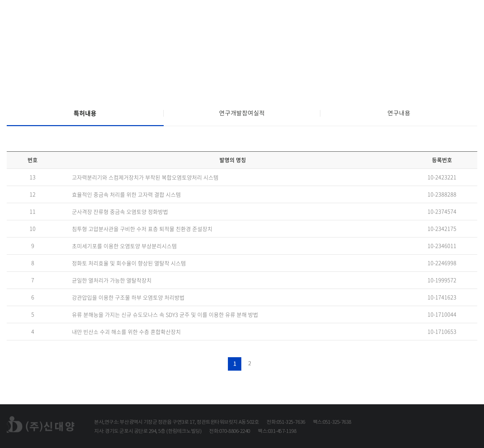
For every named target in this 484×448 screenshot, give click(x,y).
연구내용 (399, 113)
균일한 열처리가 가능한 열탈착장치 (112, 281)
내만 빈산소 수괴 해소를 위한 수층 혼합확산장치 (126, 332)
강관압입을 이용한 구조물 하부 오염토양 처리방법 (128, 298)
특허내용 (85, 113)
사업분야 (327, 16)
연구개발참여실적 (242, 113)
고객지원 (448, 16)
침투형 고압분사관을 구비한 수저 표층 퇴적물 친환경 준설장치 (142, 229)
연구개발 (387, 16)
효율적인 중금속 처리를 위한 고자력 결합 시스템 (126, 195)
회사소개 (266, 16)
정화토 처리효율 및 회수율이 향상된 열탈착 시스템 (129, 263)
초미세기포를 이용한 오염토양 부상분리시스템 (124, 246)
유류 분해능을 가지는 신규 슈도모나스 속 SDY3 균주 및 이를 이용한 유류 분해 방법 (165, 315)
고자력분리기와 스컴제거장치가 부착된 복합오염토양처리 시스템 (145, 178)
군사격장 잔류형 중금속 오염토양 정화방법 (120, 212)
